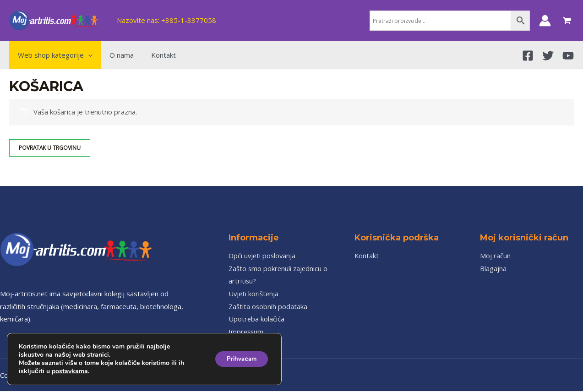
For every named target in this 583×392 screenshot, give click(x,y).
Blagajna (493, 268)
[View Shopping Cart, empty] (567, 21)
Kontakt (367, 256)
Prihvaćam (238, 359)
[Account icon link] (545, 21)
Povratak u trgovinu (50, 148)
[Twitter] (548, 56)
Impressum (247, 332)
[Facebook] (528, 56)
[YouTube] (568, 56)
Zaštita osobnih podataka (268, 307)
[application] (86, 55)
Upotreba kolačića (257, 320)
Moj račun (495, 256)
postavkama (70, 371)
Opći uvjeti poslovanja (263, 256)
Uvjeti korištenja (254, 294)
